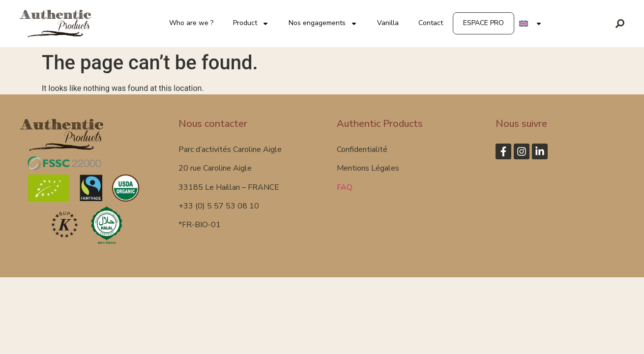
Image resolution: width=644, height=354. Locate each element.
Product (251, 24)
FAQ (345, 187)
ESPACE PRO (483, 23)
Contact (431, 23)
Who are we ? (191, 23)
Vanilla (388, 23)
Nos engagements (323, 24)
